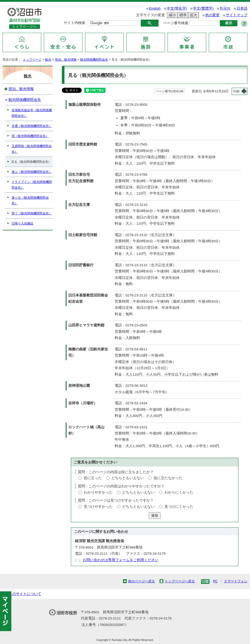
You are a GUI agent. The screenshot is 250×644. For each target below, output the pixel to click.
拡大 (193, 15)
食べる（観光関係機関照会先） (30, 200)
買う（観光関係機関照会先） (32, 213)
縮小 (172, 15)
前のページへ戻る (141, 581)
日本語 (242, 8)
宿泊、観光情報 (66, 60)
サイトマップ (237, 15)
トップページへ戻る (180, 581)
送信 (155, 515)
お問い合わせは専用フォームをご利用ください (121, 560)
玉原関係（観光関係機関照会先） (32, 149)
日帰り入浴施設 (22, 223)
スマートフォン (236, 581)
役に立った (93, 478)
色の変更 (212, 15)
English (155, 8)
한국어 (225, 8)
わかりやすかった (98, 492)
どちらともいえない (128, 478)
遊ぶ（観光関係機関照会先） (32, 172)
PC (215, 581)
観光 (48, 60)
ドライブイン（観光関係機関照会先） (32, 185)
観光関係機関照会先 (94, 60)
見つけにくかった (179, 507)
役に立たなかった (168, 478)
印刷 (236, 91)
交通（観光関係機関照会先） (32, 126)
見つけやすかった (98, 507)
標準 (182, 15)
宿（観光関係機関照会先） (30, 136)
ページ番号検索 (176, 23)
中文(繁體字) (203, 8)
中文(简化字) (177, 8)
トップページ (32, 60)
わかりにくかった (179, 492)
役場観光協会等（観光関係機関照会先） (32, 113)
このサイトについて (25, 594)
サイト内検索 (74, 23)
